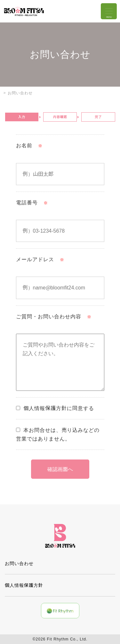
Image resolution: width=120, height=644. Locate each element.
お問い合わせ (19, 563)
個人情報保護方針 (24, 585)
